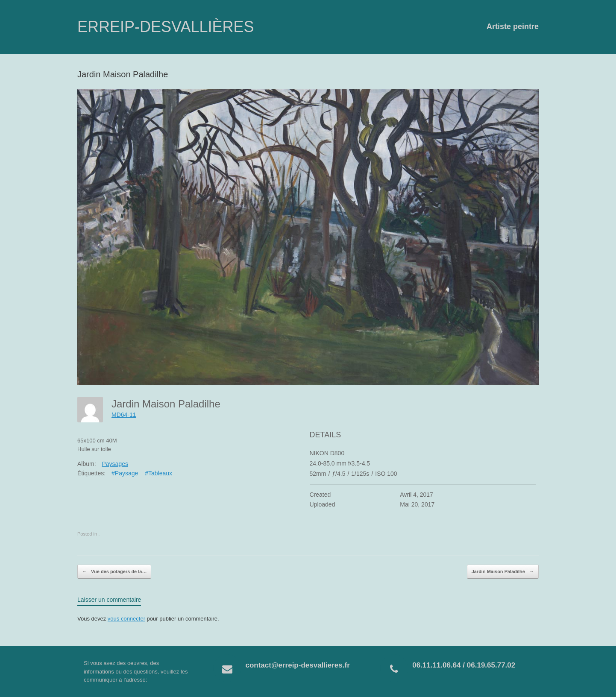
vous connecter (126, 619)
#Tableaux (158, 473)
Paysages (115, 464)
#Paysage (125, 473)
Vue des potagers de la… (114, 572)
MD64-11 (124, 415)
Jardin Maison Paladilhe (503, 572)
